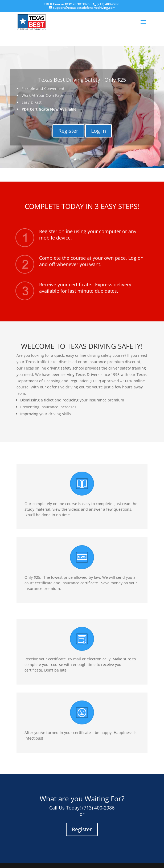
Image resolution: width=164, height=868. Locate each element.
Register (68, 136)
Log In (99, 136)
